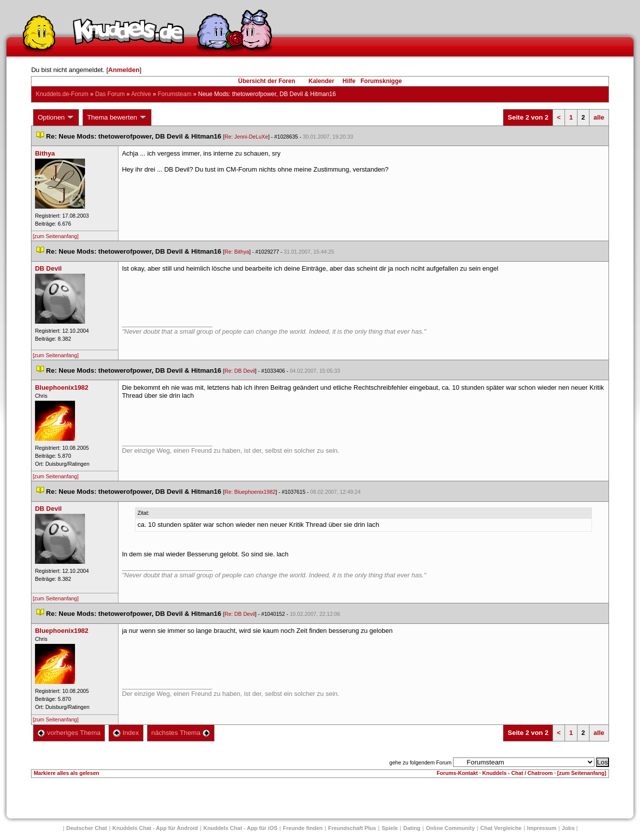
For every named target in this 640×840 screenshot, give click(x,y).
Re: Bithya (237, 252)
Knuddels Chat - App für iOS (240, 828)
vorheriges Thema (69, 733)
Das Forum (110, 94)
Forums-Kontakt (457, 773)
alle (599, 117)
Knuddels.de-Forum (62, 94)
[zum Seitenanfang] (55, 236)
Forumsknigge (381, 81)
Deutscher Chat (87, 828)
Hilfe (349, 81)
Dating (412, 828)
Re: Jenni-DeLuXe (246, 137)
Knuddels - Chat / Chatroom (518, 773)
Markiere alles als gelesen (66, 773)
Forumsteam (175, 94)
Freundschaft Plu (352, 828)
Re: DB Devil (240, 371)
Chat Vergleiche (501, 828)
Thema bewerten (117, 118)
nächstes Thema (181, 733)
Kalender (321, 81)
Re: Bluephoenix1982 (250, 492)
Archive (141, 94)
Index (126, 733)
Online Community (450, 828)
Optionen (56, 118)
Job (568, 828)
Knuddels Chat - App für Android (155, 828)
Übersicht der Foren (266, 81)
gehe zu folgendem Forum (420, 762)
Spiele (389, 828)
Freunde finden (303, 828)
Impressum (542, 828)
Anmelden (124, 70)
